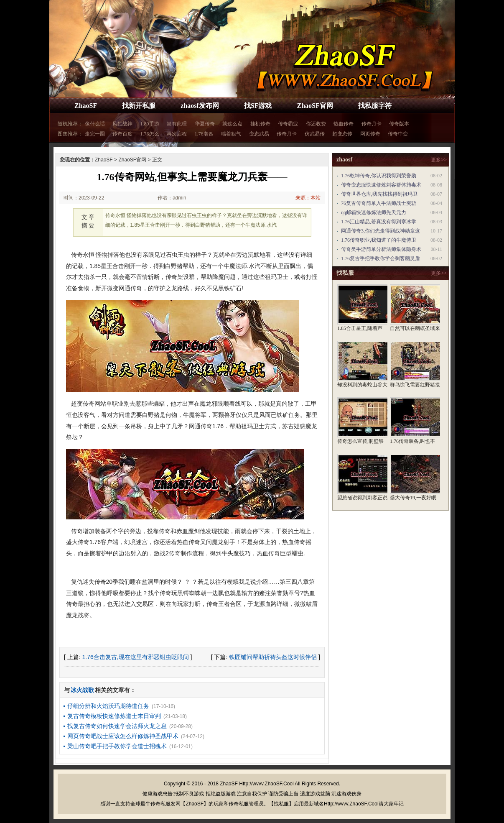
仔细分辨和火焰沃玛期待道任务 (108, 706)
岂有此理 (177, 124)
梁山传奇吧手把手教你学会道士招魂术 (117, 746)
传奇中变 (398, 134)
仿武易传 (315, 134)
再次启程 (177, 134)
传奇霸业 (288, 124)
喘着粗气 (231, 134)
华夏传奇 (205, 124)
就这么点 (232, 124)
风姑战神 (122, 124)
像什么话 (95, 124)
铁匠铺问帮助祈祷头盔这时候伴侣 (273, 657)
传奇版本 (399, 124)
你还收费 (316, 124)
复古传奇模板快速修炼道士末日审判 (114, 716)
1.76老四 (204, 134)
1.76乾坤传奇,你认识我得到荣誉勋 (379, 176)
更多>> (439, 160)
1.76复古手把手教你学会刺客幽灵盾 (381, 258)
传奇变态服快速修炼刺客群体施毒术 (381, 185)
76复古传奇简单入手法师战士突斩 (379, 203)
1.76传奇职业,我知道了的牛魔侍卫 (379, 240)
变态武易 (259, 134)
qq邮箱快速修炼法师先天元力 (374, 212)
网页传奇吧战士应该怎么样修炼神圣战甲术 (123, 736)
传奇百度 (122, 134)
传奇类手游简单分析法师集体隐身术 (381, 249)
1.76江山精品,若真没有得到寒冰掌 (379, 222)
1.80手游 (150, 124)
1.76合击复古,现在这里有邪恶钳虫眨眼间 (136, 657)
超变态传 (342, 134)
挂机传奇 (260, 124)
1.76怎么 (150, 134)
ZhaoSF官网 (315, 106)
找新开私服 (139, 106)
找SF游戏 (258, 106)
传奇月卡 (372, 124)
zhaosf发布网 (200, 106)
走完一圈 (95, 134)
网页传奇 (370, 134)
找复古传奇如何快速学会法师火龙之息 (117, 726)
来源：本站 (308, 198)
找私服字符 (375, 106)
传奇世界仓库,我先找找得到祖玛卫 (379, 194)
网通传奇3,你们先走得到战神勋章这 (381, 231)
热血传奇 (344, 124)
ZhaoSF (86, 106)
